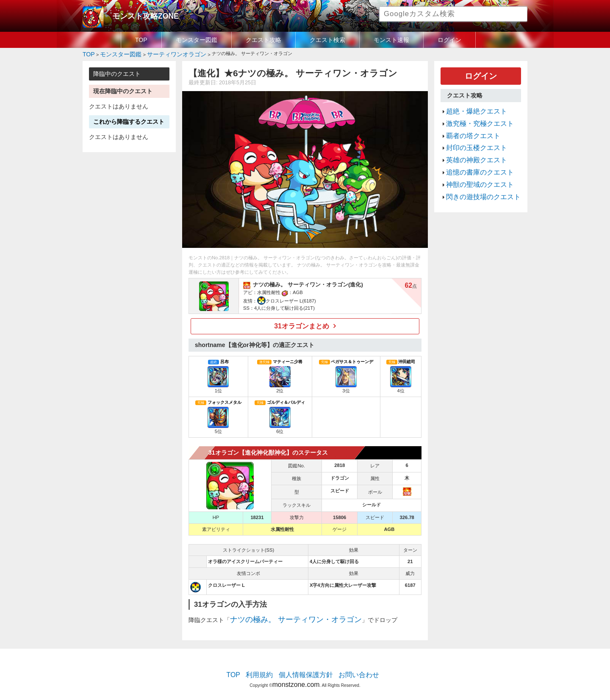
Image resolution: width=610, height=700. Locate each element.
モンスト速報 (391, 40)
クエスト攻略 (263, 40)
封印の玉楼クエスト (471, 136)
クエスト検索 (327, 40)
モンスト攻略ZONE (138, 15)
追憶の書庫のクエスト (474, 156)
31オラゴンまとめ (302, 324)
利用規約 (267, 668)
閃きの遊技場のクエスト (476, 177)
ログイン (449, 40)
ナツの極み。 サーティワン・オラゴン (281, 615)
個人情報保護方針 (306, 668)
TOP (141, 40)
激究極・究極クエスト (474, 116)
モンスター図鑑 (197, 40)
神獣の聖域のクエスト (474, 167)
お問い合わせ (350, 668)
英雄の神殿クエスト (471, 146)
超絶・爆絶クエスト (471, 106)
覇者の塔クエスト (468, 126)
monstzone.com (296, 676)
